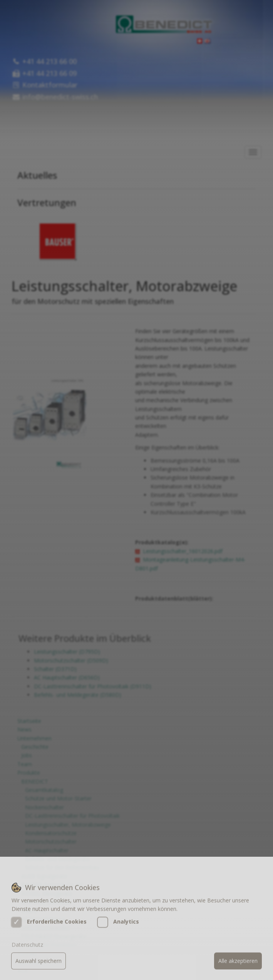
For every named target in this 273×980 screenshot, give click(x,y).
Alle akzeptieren (238, 970)
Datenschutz (27, 954)
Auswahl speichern (39, 970)
